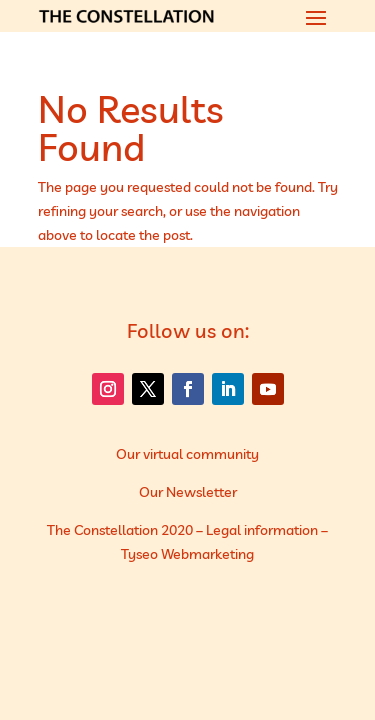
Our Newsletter (188, 492)
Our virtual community (187, 454)
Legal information (262, 530)
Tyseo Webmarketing (187, 554)
